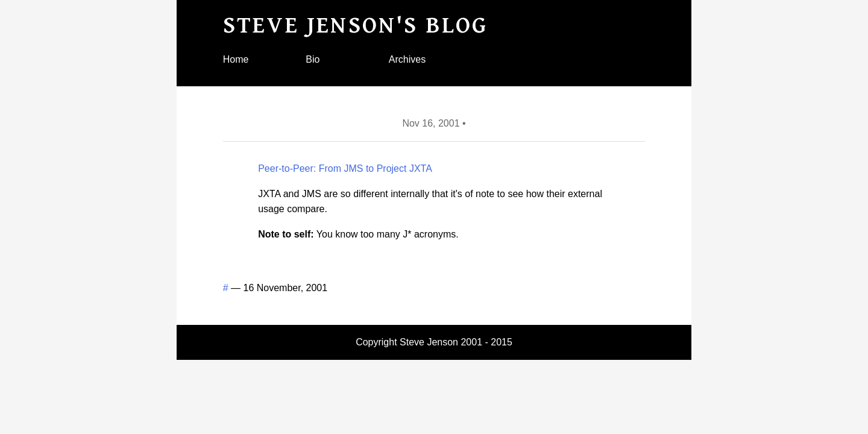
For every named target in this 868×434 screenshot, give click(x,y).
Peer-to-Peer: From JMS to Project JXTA (345, 168)
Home (236, 59)
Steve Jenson (429, 342)
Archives (407, 59)
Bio (313, 59)
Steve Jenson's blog (356, 26)
